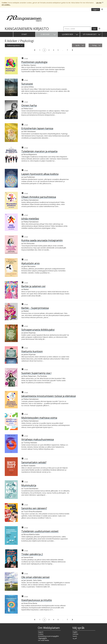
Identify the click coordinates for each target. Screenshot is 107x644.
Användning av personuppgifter (48, 636)
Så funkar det (92, 35)
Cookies (41, 634)
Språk (80, 45)
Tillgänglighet (42, 638)
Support (41, 632)
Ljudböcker (70, 35)
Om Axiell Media (43, 640)
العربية (75, 638)
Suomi (75, 636)
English (75, 632)
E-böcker (48, 35)
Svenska (75, 634)
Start (24, 34)
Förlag (96, 45)
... (63, 50)
